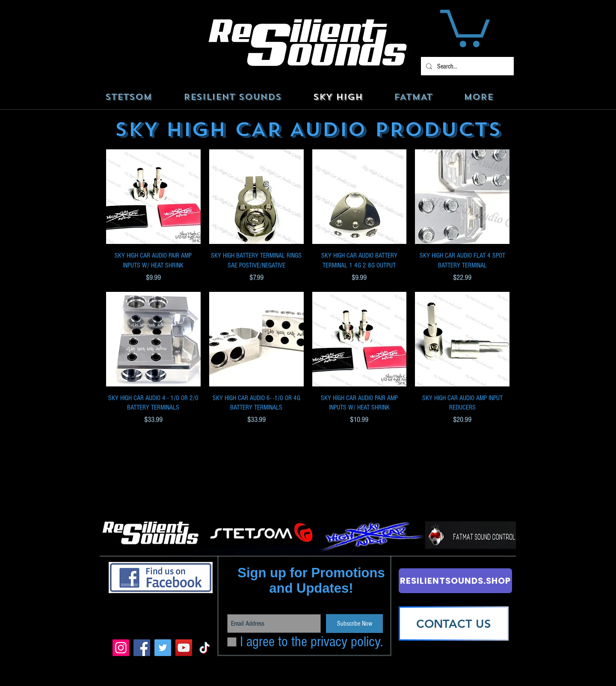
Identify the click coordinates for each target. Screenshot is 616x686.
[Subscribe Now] (354, 624)
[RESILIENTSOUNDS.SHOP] (455, 581)
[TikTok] (205, 648)
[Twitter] (163, 648)
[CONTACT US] (454, 624)
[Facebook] (142, 648)
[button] (465, 26)
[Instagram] (121, 648)
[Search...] (466, 66)
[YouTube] (184, 648)
